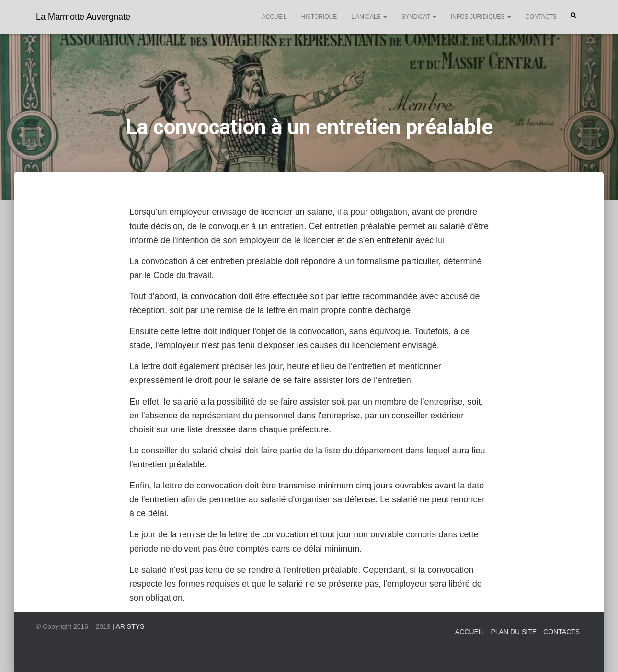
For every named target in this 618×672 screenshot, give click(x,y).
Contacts (541, 17)
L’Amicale (369, 17)
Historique (319, 17)
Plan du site (514, 632)
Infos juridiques (481, 17)
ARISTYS (130, 626)
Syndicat (419, 17)
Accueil (275, 17)
